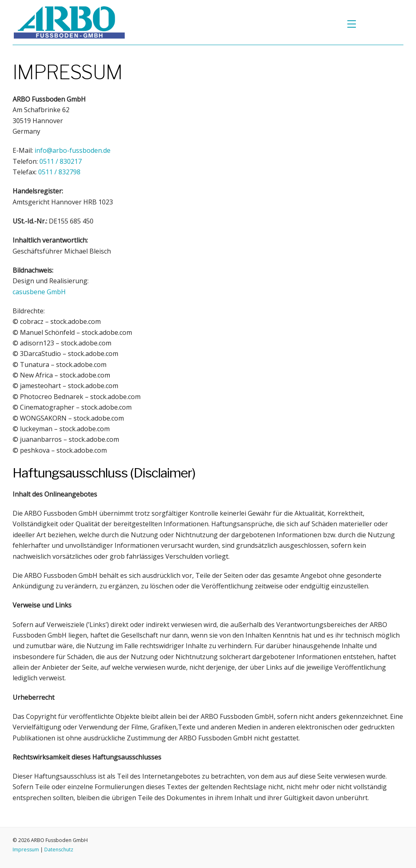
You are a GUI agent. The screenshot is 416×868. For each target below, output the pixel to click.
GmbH (39, 292)
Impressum (26, 850)
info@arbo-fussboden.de (73, 150)
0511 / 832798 (59, 172)
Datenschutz (59, 850)
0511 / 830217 (61, 161)
